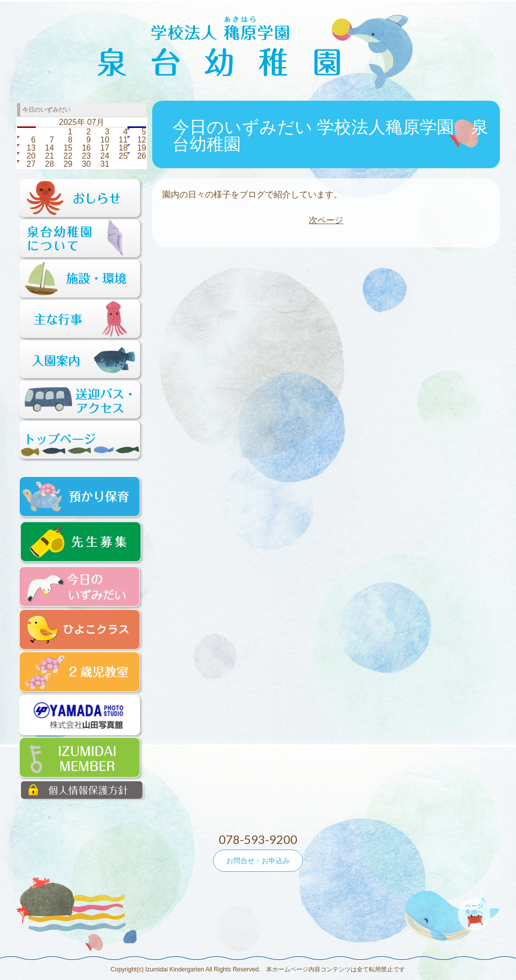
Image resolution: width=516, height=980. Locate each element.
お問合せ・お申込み (258, 861)
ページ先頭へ (474, 909)
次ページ (326, 220)
